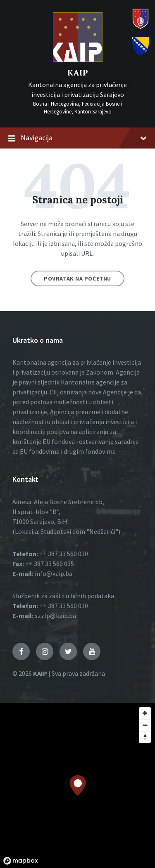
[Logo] (78, 59)
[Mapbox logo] (21, 861)
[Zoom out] (145, 725)
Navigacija (77, 138)
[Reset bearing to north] (145, 737)
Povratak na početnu (77, 278)
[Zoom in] (145, 713)
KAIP (77, 72)
